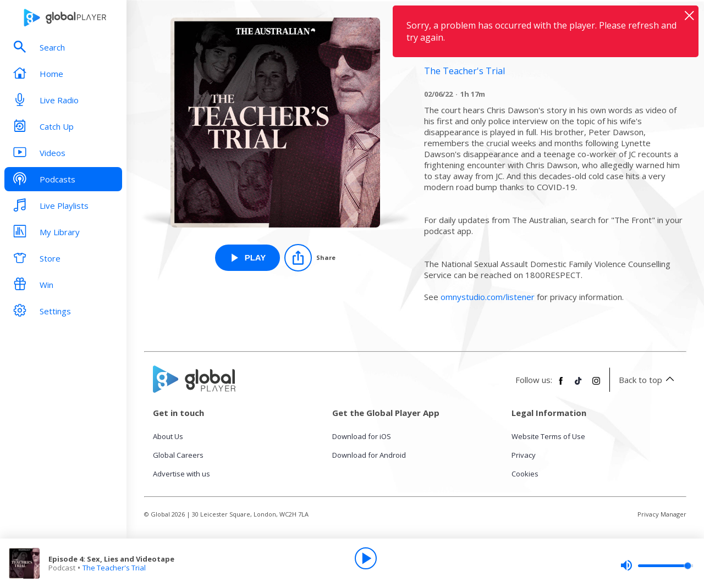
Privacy (524, 455)
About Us (168, 436)
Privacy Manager (662, 514)
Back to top (648, 380)
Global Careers (178, 455)
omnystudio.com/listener (488, 297)
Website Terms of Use (548, 436)
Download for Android (369, 455)
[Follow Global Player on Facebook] (561, 385)
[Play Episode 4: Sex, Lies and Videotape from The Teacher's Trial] (248, 258)
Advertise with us (182, 474)
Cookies (525, 474)
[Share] (310, 258)
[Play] (366, 558)
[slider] (657, 565)
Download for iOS (362, 436)
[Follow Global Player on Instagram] (596, 385)
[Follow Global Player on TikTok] (579, 385)
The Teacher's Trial (114, 568)
